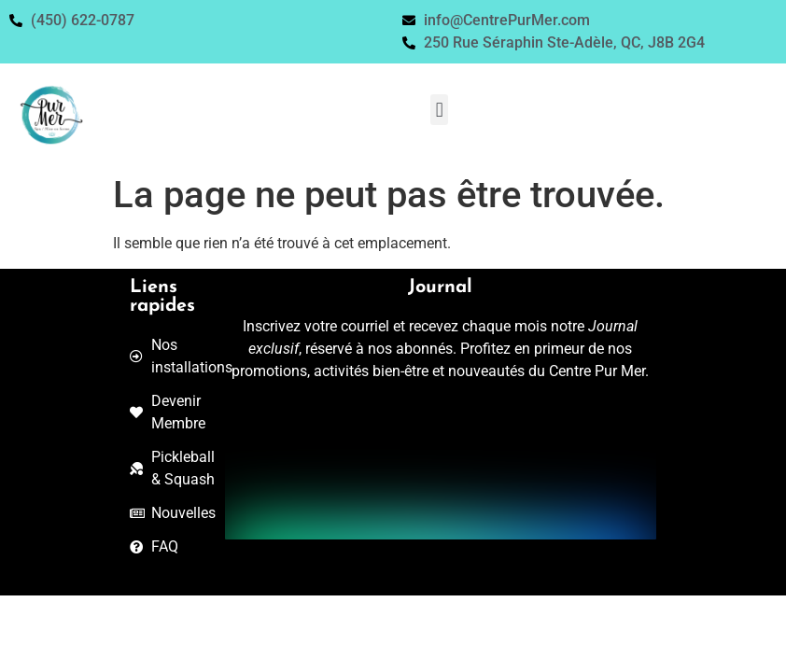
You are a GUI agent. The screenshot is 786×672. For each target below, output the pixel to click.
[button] (439, 110)
